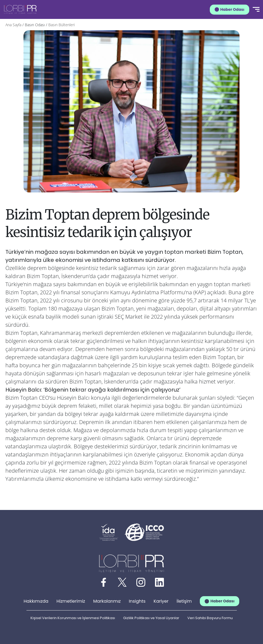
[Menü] (256, 9)
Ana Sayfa (13, 25)
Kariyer (161, 601)
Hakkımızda (36, 601)
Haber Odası (232, 9)
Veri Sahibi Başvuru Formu (210, 618)
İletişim (184, 601)
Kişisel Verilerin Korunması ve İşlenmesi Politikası (73, 618)
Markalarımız (107, 601)
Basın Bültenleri (62, 25)
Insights (137, 601)
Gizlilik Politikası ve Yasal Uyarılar (151, 618)
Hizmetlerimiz (71, 601)
